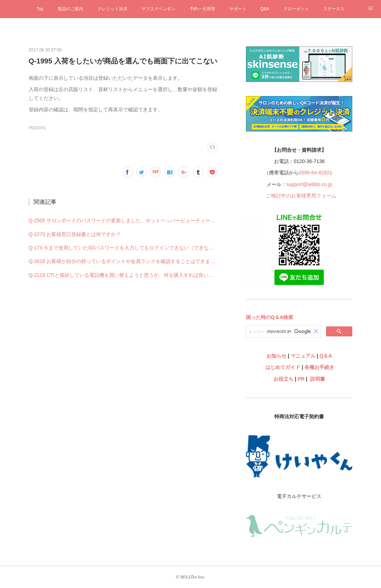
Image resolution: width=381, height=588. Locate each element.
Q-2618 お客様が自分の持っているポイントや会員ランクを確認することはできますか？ (123, 261)
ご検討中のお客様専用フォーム (301, 196)
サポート (238, 9)
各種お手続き (319, 367)
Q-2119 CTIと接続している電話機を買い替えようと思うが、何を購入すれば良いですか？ (123, 275)
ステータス (334, 9)
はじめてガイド (282, 367)
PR (301, 379)
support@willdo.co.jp (309, 184)
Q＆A (326, 356)
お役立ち (284, 379)
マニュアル (303, 356)
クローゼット (296, 9)
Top (40, 9)
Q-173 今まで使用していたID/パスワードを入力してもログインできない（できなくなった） (123, 248)
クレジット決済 (112, 9)
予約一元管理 (202, 9)
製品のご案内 (71, 9)
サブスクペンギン (158, 9)
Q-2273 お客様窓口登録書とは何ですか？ (75, 234)
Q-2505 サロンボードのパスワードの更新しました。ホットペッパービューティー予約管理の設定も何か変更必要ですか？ (123, 220)
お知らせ (276, 356)
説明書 (318, 379)
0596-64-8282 (314, 173)
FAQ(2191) (37, 128)
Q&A (265, 9)
